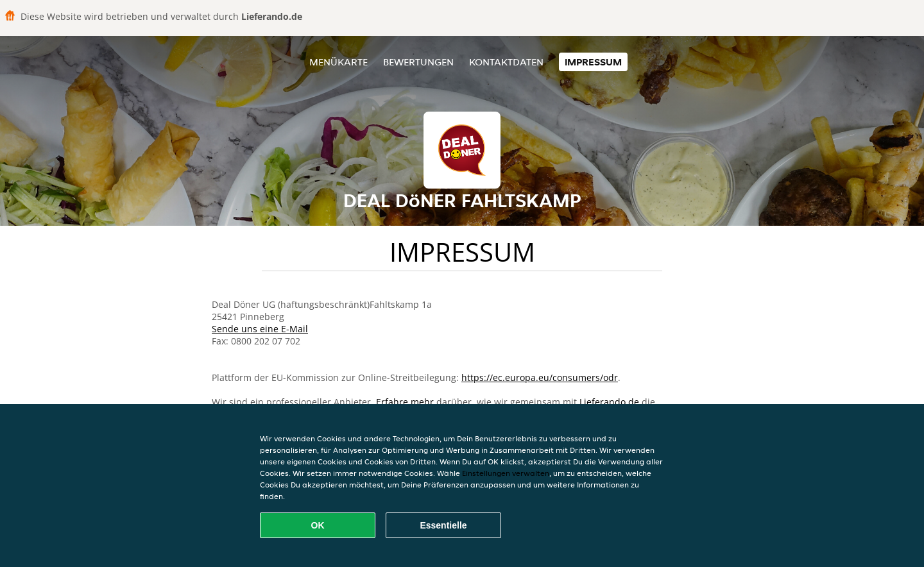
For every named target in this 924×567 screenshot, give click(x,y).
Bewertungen (418, 62)
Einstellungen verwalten (506, 473)
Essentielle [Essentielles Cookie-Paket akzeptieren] (443, 525)
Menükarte (338, 62)
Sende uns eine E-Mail (260, 329)
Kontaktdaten (506, 62)
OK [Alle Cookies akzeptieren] (318, 525)
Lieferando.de (609, 402)
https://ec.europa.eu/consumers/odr (540, 377)
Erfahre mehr (405, 402)
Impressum (593, 62)
